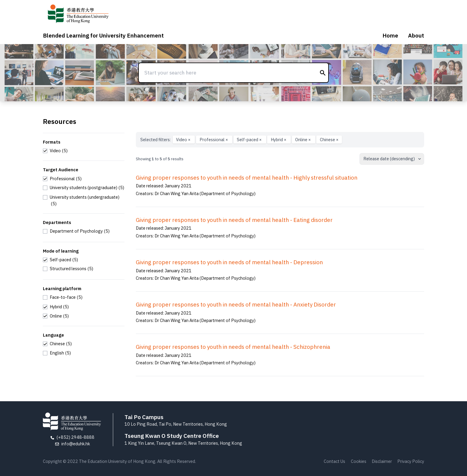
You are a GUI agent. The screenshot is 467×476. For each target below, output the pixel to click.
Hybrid (279, 140)
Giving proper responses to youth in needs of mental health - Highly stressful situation (247, 178)
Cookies (359, 461)
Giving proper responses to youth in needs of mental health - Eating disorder (234, 220)
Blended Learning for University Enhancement (103, 35)
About (416, 35)
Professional (214, 140)
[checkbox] (55, 151)
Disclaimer (382, 461)
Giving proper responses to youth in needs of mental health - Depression (229, 262)
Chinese (329, 140)
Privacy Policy (411, 461)
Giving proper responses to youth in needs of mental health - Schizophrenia (233, 347)
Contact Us (334, 461)
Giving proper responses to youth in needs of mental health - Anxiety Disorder (236, 304)
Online (303, 140)
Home (390, 35)
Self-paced (250, 140)
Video (184, 140)
